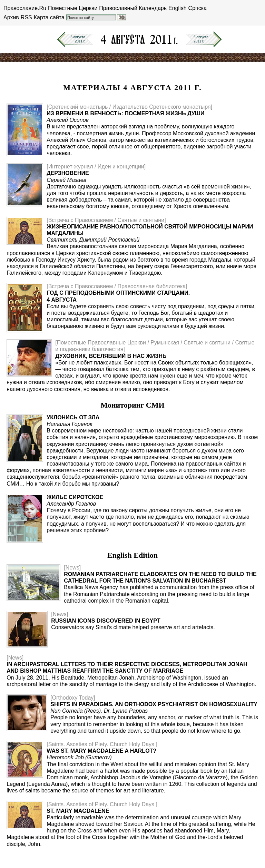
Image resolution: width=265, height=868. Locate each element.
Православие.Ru (25, 8)
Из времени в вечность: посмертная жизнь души (125, 113)
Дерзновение (68, 173)
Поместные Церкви (73, 8)
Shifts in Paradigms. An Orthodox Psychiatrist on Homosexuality (154, 704)
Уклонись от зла (73, 417)
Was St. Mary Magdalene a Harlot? (101, 751)
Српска (198, 8)
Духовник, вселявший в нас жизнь (111, 356)
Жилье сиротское (75, 497)
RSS (26, 17)
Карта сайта (49, 17)
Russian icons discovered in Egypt (106, 621)
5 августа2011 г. (201, 39)
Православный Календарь (133, 8)
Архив (11, 17)
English (177, 8)
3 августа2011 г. (78, 39)
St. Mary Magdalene (78, 811)
